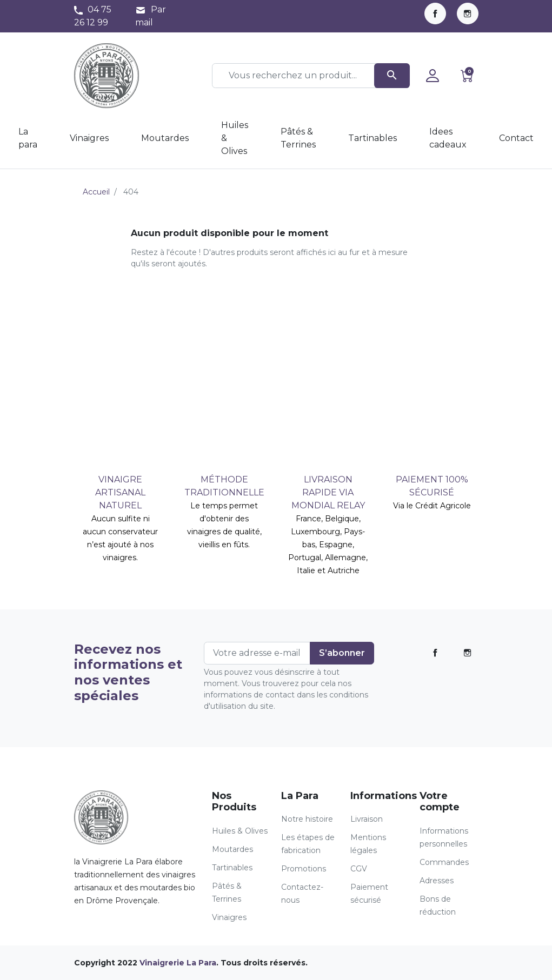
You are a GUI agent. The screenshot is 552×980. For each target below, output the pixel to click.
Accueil (96, 192)
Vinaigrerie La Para (178, 963)
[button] (467, 76)
